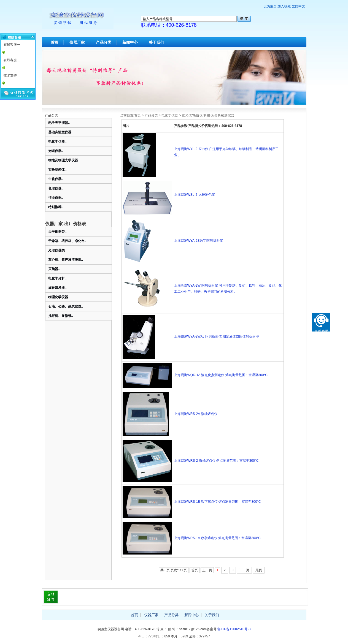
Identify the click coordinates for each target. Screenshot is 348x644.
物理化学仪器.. (59, 297)
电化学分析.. (57, 278)
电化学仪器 (170, 115)
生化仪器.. (56, 179)
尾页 (259, 570)
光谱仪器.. (56, 151)
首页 (55, 42)
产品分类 (104, 42)
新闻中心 (130, 42)
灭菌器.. (54, 269)
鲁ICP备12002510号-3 (234, 629)
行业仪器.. (56, 198)
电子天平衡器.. (59, 123)
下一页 (244, 570)
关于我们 (157, 42)
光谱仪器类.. (57, 250)
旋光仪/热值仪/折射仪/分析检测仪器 (208, 115)
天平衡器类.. (57, 232)
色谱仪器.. (56, 188)
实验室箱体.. (57, 170)
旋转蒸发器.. (57, 288)
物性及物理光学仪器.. (64, 160)
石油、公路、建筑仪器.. (66, 306)
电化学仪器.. (57, 142)
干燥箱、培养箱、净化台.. (67, 241)
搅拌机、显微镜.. (61, 316)
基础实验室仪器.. (61, 132)
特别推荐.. (56, 207)
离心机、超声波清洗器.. (66, 260)
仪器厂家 (77, 42)
